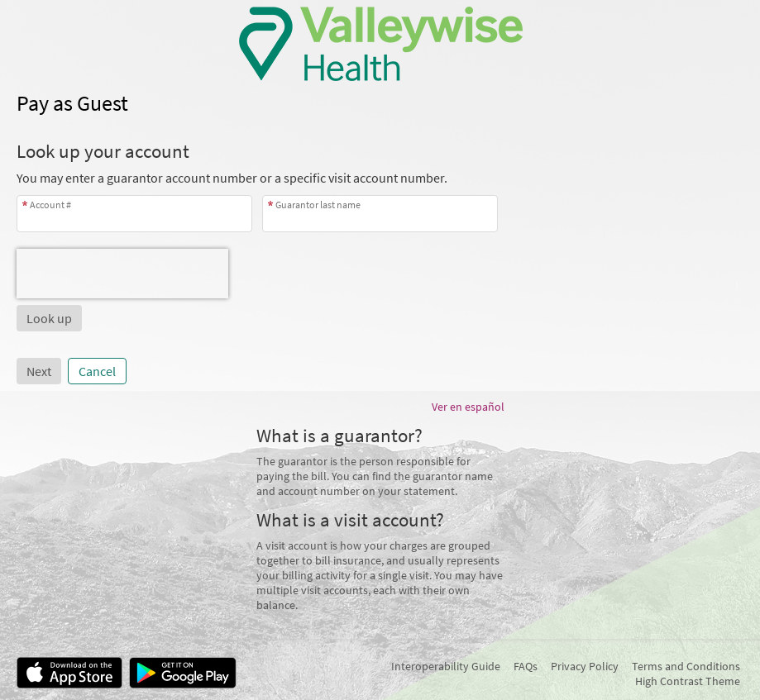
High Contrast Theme (688, 681)
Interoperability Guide (446, 666)
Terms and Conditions (686, 666)
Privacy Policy (585, 666)
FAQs (526, 666)
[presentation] (122, 274)
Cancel (97, 371)
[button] (49, 318)
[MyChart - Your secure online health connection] (380, 44)
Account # (50, 205)
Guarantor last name (318, 205)
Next (39, 371)
